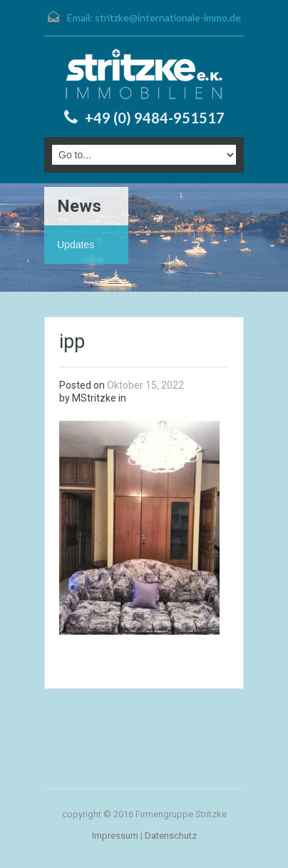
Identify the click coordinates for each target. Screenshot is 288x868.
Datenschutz (171, 836)
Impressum (115, 836)
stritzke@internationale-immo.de (168, 17)
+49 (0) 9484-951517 (155, 118)
